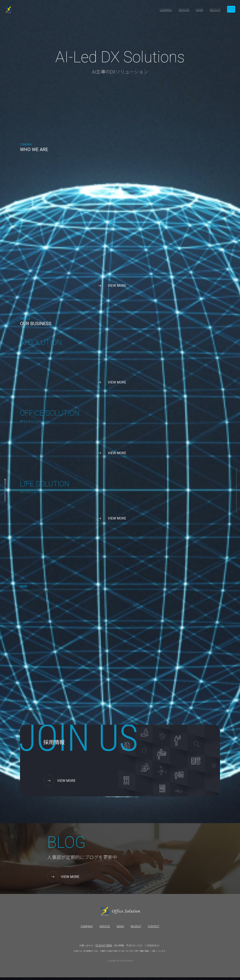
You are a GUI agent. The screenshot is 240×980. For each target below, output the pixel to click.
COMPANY (166, 10)
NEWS (199, 10)
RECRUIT (215, 10)
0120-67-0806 (104, 948)
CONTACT (154, 929)
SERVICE (184, 10)
